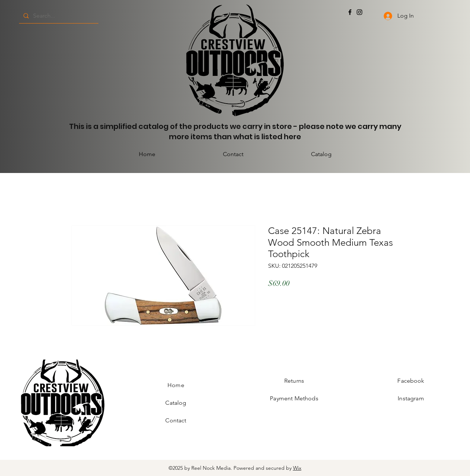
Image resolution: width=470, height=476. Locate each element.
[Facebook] (350, 12)
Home (176, 385)
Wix (297, 468)
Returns (294, 381)
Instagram (411, 398)
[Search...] (58, 16)
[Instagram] (359, 12)
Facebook (411, 381)
